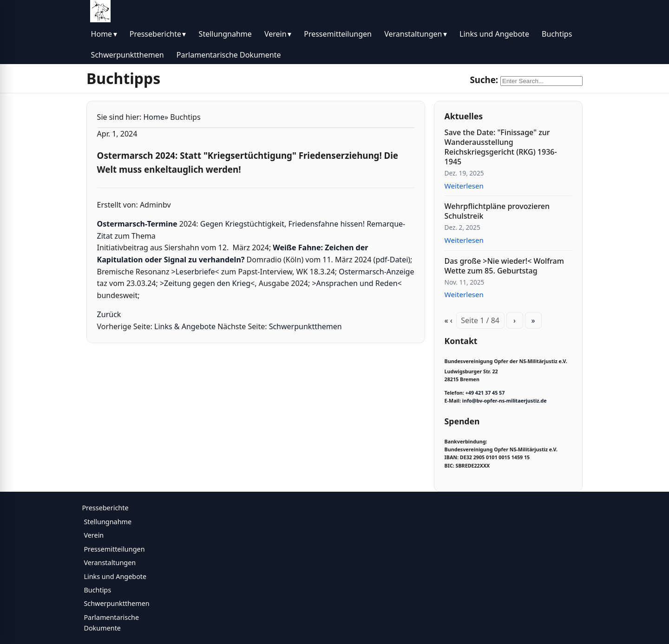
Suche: (484, 80)
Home (102, 34)
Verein (275, 34)
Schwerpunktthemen (128, 55)
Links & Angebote (185, 326)
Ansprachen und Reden (357, 283)
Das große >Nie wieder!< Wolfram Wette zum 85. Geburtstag (504, 266)
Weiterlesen (464, 186)
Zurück (109, 314)
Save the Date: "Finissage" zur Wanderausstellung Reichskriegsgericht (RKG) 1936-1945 (501, 147)
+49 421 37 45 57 (485, 393)
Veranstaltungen (413, 34)
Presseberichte (155, 34)
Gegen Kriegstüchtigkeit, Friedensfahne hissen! (282, 224)
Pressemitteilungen (338, 34)
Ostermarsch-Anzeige (376, 272)
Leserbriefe (195, 272)
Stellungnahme (225, 34)
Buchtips (557, 34)
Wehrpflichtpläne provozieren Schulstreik (497, 211)
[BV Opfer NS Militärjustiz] (100, 11)
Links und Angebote (494, 34)
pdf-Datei (392, 260)
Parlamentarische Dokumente (229, 55)
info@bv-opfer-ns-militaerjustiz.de (505, 401)
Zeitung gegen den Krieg (207, 283)
